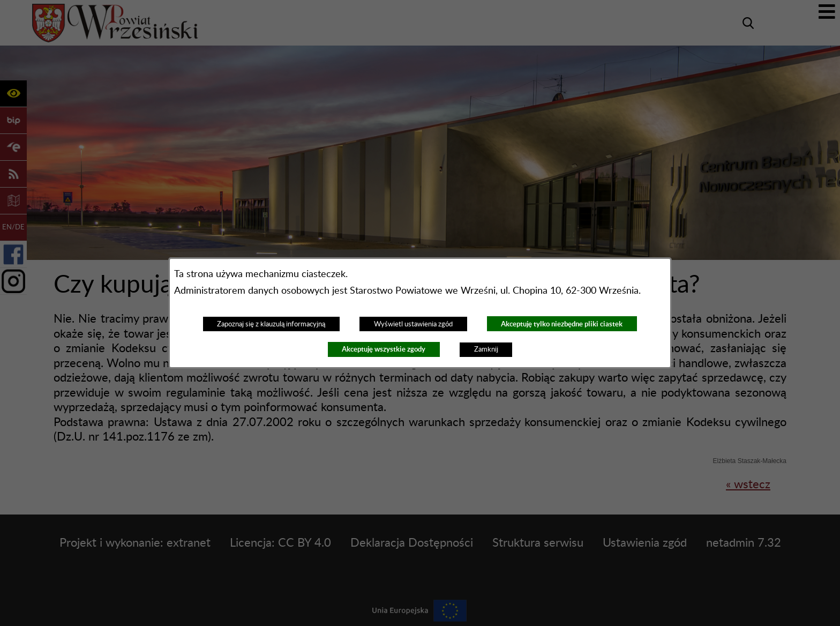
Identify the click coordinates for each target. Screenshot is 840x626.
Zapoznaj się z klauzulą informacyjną (271, 324)
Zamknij (486, 349)
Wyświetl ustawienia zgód (413, 324)
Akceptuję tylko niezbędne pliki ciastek (562, 324)
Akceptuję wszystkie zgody (384, 349)
